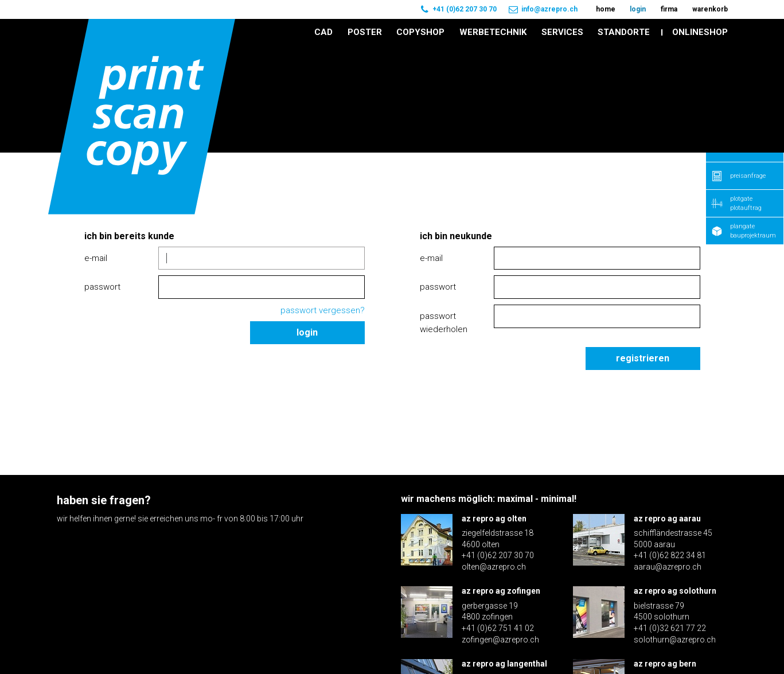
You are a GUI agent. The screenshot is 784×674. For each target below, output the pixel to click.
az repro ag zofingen (501, 485)
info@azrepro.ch (549, 9)
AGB (721, 645)
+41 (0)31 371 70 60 (670, 594)
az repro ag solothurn (675, 485)
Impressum (677, 645)
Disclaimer (619, 645)
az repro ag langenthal (504, 558)
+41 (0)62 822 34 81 (670, 449)
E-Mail (96, 151)
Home (65, 76)
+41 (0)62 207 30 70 (465, 9)
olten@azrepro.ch (494, 460)
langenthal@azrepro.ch (504, 606)
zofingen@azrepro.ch (500, 533)
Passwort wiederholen (444, 217)
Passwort (102, 181)
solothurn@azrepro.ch (675, 533)
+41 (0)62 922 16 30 (498, 594)
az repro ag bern (665, 558)
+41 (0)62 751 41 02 (498, 521)
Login (307, 226)
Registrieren (643, 252)
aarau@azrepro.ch (668, 460)
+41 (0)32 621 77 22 (670, 521)
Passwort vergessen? (323, 204)
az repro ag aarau (667, 412)
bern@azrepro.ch (665, 606)
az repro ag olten (494, 412)
